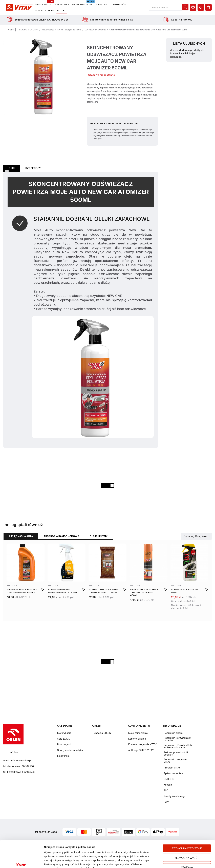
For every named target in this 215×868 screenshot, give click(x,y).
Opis (12, 168)
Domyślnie (201, 536)
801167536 (28, 766)
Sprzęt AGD (64, 739)
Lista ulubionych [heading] (189, 44)
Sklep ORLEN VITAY (29, 30)
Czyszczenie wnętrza (95, 30)
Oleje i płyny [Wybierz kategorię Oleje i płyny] (99, 536)
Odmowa (187, 847)
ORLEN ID (169, 779)
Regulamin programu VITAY (175, 761)
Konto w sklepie (137, 739)
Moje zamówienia (138, 733)
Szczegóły (33, 168)
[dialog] (185, 7)
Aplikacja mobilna (173, 773)
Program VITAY (172, 768)
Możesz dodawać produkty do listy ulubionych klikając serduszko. (187, 53)
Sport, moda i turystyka (70, 750)
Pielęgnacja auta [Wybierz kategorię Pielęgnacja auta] (21, 536)
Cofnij (11, 30)
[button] (169, 7)
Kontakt (168, 785)
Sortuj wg (189, 536)
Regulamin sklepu (174, 733)
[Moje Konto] (193, 7)
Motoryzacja (48, 30)
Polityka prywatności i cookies (176, 753)
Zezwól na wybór (187, 837)
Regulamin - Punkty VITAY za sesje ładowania (178, 746)
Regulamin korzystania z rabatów (177, 739)
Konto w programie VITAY (142, 744)
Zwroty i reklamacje (175, 796)
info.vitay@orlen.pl (21, 760)
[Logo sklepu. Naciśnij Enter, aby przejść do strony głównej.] (19, 7)
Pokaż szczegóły (178, 861)
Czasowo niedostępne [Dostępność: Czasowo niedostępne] (102, 75)
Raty (166, 802)
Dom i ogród (64, 744)
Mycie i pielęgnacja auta (69, 30)
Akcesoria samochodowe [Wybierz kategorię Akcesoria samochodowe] (61, 536)
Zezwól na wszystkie (187, 828)
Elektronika (63, 756)
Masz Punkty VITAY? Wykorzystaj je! (114, 123)
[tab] (12, 168)
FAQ (166, 790)
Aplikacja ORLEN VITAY (141, 750)
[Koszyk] (208, 7)
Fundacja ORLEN (102, 733)
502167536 (28, 772)
